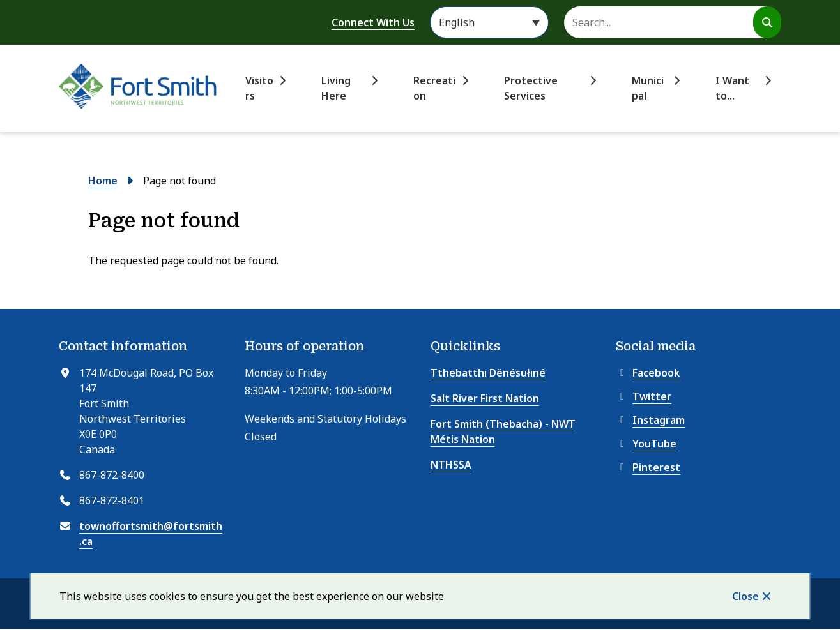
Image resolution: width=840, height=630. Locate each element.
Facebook (648, 373)
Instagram (650, 420)
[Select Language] (489, 22)
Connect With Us (373, 22)
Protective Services (531, 88)
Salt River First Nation (485, 398)
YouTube (646, 444)
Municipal (648, 88)
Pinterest (648, 467)
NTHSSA (451, 465)
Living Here (336, 88)
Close (745, 596)
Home (103, 181)
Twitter (644, 396)
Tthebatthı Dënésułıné (488, 373)
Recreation (434, 88)
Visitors (259, 88)
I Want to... (732, 88)
